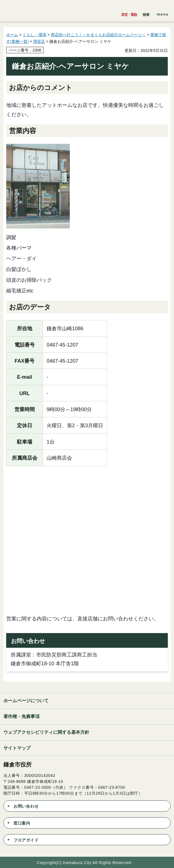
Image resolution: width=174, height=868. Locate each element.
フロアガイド (26, 840)
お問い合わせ (26, 806)
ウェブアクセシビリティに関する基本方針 (46, 732)
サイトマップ (17, 748)
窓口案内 (22, 823)
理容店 (39, 41)
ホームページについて (26, 701)
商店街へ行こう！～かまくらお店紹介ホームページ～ (98, 35)
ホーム (12, 35)
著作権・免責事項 (21, 716)
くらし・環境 (34, 35)
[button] (146, 13)
